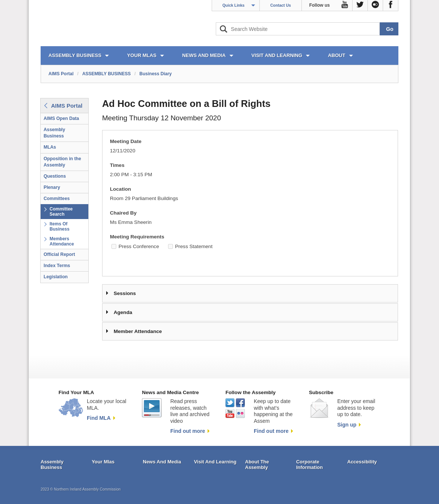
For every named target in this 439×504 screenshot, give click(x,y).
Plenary (52, 187)
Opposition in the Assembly (62, 162)
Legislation (56, 277)
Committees (57, 199)
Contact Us (280, 5)
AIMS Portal (61, 74)
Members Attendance (62, 241)
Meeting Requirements (137, 237)
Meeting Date (126, 141)
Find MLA (99, 418)
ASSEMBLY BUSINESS (75, 55)
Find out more (188, 431)
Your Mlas (103, 462)
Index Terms (57, 266)
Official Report (59, 254)
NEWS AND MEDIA (204, 55)
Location (121, 189)
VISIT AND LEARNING (277, 55)
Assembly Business (54, 133)
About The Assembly (257, 465)
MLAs (50, 147)
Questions (55, 176)
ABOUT (337, 55)
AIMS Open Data (61, 118)
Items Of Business (59, 226)
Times (117, 165)
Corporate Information (310, 465)
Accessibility (362, 462)
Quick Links (234, 5)
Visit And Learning (215, 462)
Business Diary (156, 74)
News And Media (162, 462)
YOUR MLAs (142, 55)
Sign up (347, 425)
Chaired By (123, 213)
